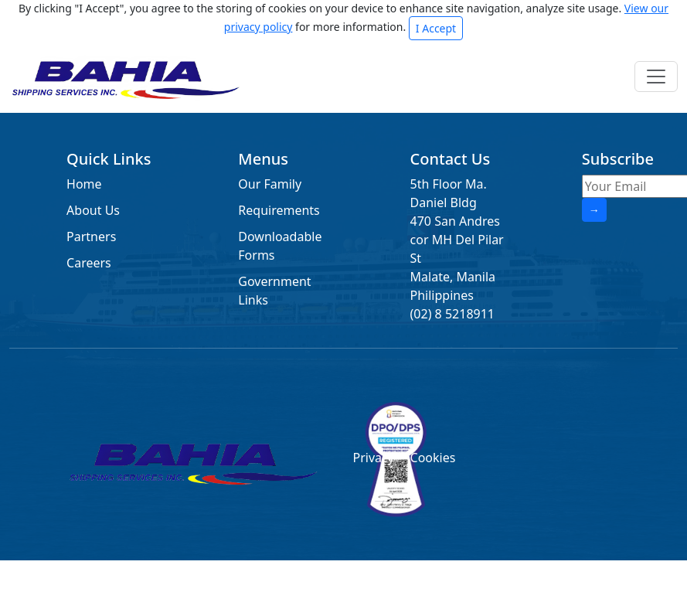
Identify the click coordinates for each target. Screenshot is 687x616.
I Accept (436, 28)
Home (84, 184)
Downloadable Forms (280, 246)
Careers (89, 263)
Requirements (279, 210)
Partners (91, 237)
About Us (93, 210)
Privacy (372, 458)
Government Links (274, 291)
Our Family (270, 184)
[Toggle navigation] (656, 77)
